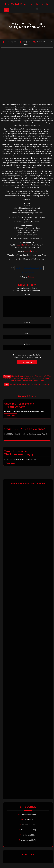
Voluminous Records (27, 272)
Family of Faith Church (23, 245)
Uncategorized (26, 840)
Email (27, 333)
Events (26, 820)
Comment (27, 294)
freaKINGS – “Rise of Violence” (25, 429)
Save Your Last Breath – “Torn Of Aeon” (19, 405)
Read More (11, 416)
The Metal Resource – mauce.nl (27, 4)
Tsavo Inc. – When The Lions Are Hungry (19, 453)
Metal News (26, 830)
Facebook (28, 251)
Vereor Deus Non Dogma (33, 268)
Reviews (31, 277)
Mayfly (18, 268)
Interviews (26, 825)
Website (27, 344)
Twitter (35, 251)
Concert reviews (27, 815)
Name (27, 323)
